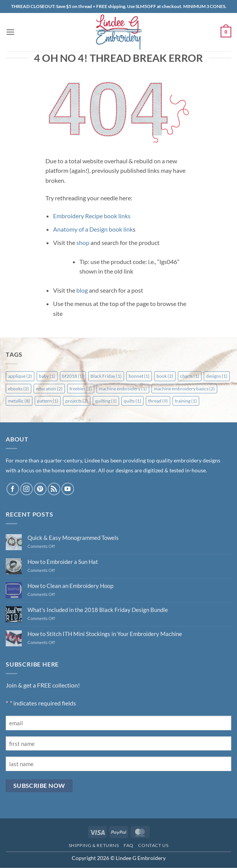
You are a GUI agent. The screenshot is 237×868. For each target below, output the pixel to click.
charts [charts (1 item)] (190, 376)
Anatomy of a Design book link (93, 229)
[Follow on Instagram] (27, 489)
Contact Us (153, 845)
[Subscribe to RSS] (54, 489)
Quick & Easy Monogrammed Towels (73, 538)
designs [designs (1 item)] (217, 376)
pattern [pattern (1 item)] (48, 401)
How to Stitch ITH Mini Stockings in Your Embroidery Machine (105, 634)
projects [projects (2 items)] (77, 401)
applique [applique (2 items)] (20, 376)
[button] (10, 32)
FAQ (129, 845)
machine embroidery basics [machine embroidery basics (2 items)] (184, 389)
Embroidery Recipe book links (92, 216)
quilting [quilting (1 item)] (106, 401)
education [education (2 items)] (49, 389)
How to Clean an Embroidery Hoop (70, 586)
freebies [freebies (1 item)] (81, 389)
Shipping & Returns (94, 845)
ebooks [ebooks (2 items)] (19, 389)
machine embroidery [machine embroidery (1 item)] (123, 389)
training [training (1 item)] (186, 401)
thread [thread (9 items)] (158, 401)
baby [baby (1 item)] (47, 376)
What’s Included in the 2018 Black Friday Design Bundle (98, 610)
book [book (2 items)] (165, 376)
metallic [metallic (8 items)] (19, 401)
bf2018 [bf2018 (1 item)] (73, 376)
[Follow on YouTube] (68, 489)
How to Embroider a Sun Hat (63, 562)
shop (83, 242)
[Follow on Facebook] (13, 489)
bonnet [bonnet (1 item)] (139, 376)
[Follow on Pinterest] (40, 489)
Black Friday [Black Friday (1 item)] (106, 376)
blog (82, 290)
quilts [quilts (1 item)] (132, 401)
